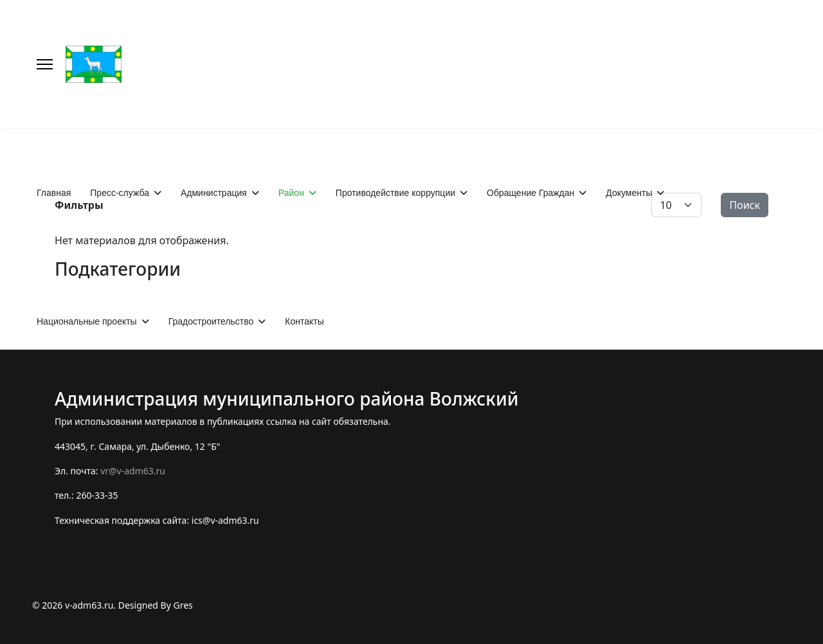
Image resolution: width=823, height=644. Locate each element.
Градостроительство (211, 321)
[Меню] (45, 64)
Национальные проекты (87, 321)
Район (291, 193)
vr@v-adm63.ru (133, 471)
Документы (629, 193)
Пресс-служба (120, 193)
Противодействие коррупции (395, 193)
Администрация (214, 193)
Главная (54, 193)
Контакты (304, 321)
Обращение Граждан (530, 193)
